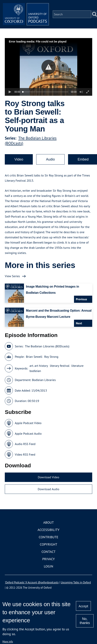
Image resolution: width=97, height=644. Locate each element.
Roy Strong (51, 357)
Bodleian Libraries (44, 380)
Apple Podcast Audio (28, 433)
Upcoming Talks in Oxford (76, 582)
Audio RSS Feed (25, 444)
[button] (49, 67)
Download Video (48, 477)
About (48, 522)
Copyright (49, 544)
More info (8, 642)
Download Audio (48, 489)
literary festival (60, 366)
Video (19, 159)
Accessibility (48, 530)
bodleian (35, 371)
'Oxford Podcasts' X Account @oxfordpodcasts (32, 582)
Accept (83, 606)
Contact (49, 552)
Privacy (48, 559)
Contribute (48, 537)
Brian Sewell (34, 357)
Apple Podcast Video (28, 423)
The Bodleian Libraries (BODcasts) (47, 346)
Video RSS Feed (25, 454)
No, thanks (85, 621)
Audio (50, 159)
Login (49, 566)
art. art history (39, 366)
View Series (12, 276)
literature (77, 366)
